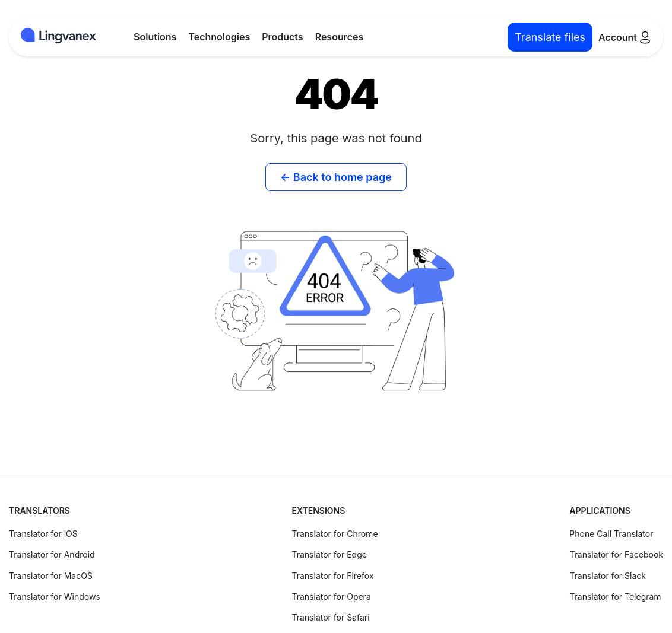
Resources (340, 37)
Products (282, 37)
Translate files (550, 37)
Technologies (219, 37)
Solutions (155, 37)
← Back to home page (336, 177)
